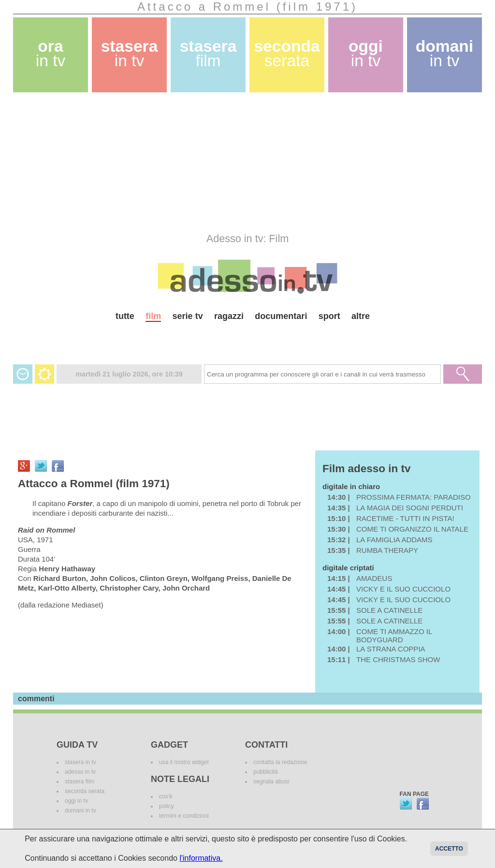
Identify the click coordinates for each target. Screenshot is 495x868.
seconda (287, 53)
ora (51, 53)
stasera (130, 53)
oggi (366, 53)
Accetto (449, 849)
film (153, 316)
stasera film (80, 781)
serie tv (188, 316)
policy (167, 806)
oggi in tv (76, 801)
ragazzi (229, 316)
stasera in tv (80, 762)
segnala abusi (271, 781)
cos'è (166, 796)
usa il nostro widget (184, 762)
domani (444, 53)
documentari (281, 316)
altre (361, 316)
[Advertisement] (247, 162)
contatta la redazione (280, 762)
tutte (125, 316)
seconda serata (85, 791)
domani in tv (80, 810)
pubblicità (266, 772)
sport (329, 316)
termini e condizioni (184, 816)
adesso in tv (80, 772)
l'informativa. (201, 858)
